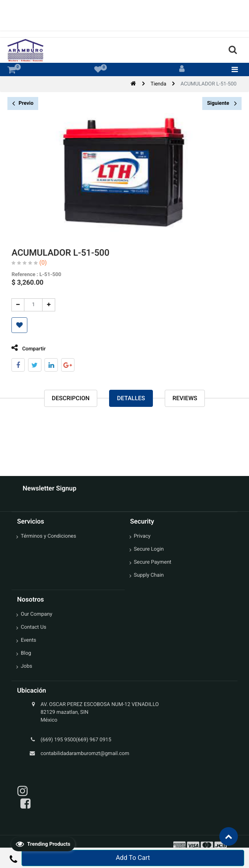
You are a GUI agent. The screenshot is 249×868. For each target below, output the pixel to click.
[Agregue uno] (42, 305)
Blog (26, 653)
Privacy (142, 536)
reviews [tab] (185, 399)
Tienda (158, 84)
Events (28, 640)
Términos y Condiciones (48, 536)
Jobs (27, 666)
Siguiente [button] (222, 103)
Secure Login (149, 549)
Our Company (37, 614)
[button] (13, 325)
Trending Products (43, 844)
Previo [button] (23, 103)
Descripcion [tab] (71, 399)
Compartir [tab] (22, 348)
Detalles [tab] (131, 399)
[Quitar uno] (12, 305)
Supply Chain (149, 575)
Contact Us (34, 627)
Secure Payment (153, 562)
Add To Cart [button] (133, 858)
